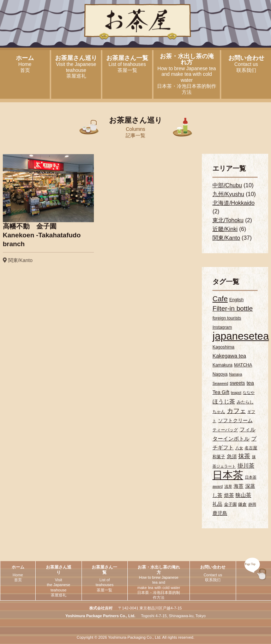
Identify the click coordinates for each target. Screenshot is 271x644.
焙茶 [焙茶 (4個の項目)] (229, 495)
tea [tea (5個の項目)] (250, 383)
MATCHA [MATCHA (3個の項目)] (243, 365)
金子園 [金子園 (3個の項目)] (230, 504)
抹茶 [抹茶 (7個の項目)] (244, 456)
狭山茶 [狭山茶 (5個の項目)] (243, 495)
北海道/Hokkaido (233, 203)
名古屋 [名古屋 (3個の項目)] (251, 448)
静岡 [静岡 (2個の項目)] (252, 504)
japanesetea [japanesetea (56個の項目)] (241, 336)
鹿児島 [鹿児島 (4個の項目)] (220, 513)
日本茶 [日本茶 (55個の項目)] (228, 475)
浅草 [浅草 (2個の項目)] (228, 486)
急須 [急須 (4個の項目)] (232, 456)
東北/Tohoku (228, 220)
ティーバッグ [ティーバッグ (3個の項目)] (225, 430)
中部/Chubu (227, 185)
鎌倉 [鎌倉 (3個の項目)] (242, 504)
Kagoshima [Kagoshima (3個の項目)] (223, 347)
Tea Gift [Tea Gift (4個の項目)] (221, 392)
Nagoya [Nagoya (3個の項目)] (220, 374)
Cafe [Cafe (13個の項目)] (220, 299)
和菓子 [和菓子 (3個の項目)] (219, 457)
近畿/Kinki (225, 229)
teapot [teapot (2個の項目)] (236, 393)
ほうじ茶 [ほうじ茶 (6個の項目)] (224, 401)
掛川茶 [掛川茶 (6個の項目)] (246, 466)
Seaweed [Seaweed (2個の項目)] (220, 383)
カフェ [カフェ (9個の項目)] (236, 411)
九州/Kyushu (228, 194)
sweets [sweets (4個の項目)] (237, 383)
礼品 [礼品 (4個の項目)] (217, 504)
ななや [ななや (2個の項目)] (249, 393)
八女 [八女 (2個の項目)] (239, 448)
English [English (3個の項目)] (237, 300)
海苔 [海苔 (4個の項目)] (239, 486)
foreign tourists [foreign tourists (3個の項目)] (227, 318)
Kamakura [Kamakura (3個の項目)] (222, 365)
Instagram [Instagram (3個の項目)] (222, 327)
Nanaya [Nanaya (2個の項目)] (236, 374)
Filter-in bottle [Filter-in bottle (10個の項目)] (233, 308)
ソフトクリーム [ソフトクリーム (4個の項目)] (235, 420)
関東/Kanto (226, 238)
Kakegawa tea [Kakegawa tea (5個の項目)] (229, 356)
